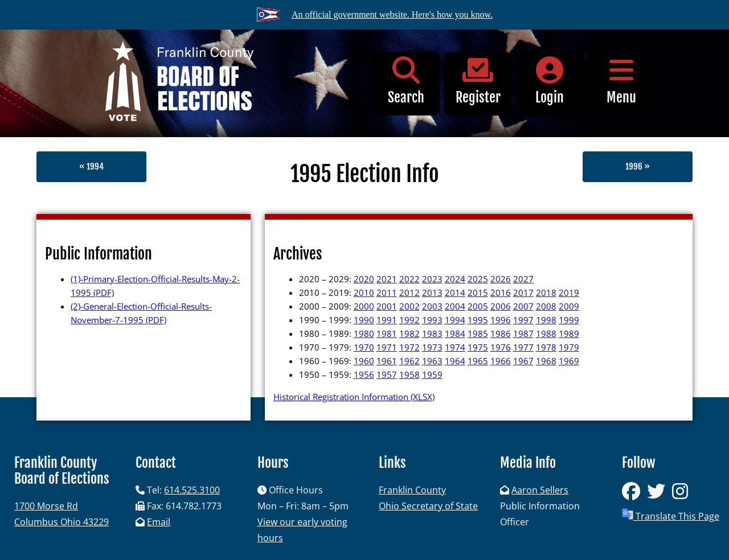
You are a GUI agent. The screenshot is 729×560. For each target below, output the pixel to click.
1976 (501, 347)
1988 (546, 333)
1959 (432, 374)
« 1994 (91, 166)
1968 (546, 361)
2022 (409, 279)
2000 (364, 306)
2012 (409, 293)
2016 (501, 293)
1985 (478, 333)
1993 (432, 320)
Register (478, 81)
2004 (455, 306)
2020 (364, 279)
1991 (387, 320)
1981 (387, 333)
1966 (501, 361)
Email (159, 522)
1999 (569, 320)
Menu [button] (621, 81)
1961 (387, 361)
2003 (432, 306)
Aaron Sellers (540, 490)
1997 (523, 320)
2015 (478, 293)
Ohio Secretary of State (428, 506)
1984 (455, 333)
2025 (478, 279)
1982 (409, 333)
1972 (409, 347)
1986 (501, 333)
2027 (523, 279)
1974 (455, 347)
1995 (478, 320)
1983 (432, 333)
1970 (364, 347)
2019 (569, 293)
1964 (455, 361)
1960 (364, 361)
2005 (478, 306)
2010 (364, 293)
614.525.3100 (192, 490)
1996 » (638, 166)
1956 (364, 374)
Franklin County (412, 490)
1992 (409, 320)
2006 (501, 306)
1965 (478, 361)
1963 (432, 361)
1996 (501, 320)
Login (550, 81)
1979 (569, 347)
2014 (455, 293)
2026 (501, 279)
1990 (364, 320)
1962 (409, 361)
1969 (569, 361)
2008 (546, 306)
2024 (455, 279)
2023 (432, 279)
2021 (387, 279)
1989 (569, 333)
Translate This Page (671, 515)
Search (406, 81)
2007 (523, 306)
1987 (523, 333)
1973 (432, 347)
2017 (523, 293)
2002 (409, 306)
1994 (455, 320)
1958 (409, 374)
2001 (387, 306)
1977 (523, 347)
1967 (523, 361)
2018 (546, 293)
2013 (432, 293)
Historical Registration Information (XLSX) (354, 397)
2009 (569, 306)
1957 (387, 374)
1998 (546, 320)
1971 (387, 347)
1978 (546, 347)
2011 (387, 293)
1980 (364, 333)
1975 (478, 347)
